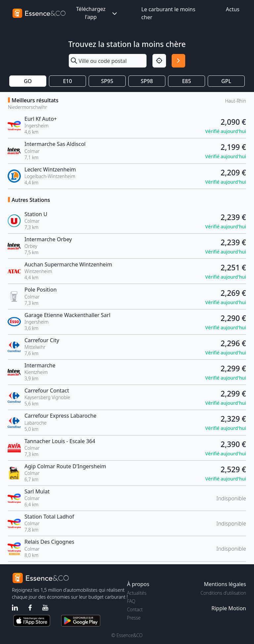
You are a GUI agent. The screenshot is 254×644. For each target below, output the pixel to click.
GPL (226, 81)
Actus (233, 9)
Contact (135, 609)
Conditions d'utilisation (223, 593)
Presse (134, 618)
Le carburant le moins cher (168, 13)
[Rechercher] (178, 61)
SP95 (107, 81)
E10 (67, 81)
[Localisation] (159, 61)
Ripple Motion (229, 608)
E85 (186, 81)
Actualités (137, 593)
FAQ (131, 601)
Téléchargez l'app (97, 13)
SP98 (147, 81)
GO (28, 81)
